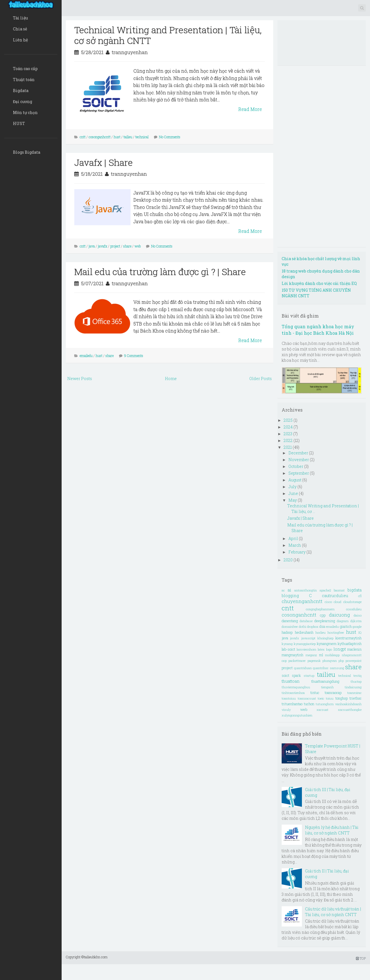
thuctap (356, 681)
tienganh (327, 687)
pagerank (314, 661)
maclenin (354, 649)
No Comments (170, 137)
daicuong (339, 615)
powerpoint (354, 661)
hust (117, 137)
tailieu (128, 137)
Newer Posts (80, 379)
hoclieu (320, 632)
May (293, 500)
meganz (311, 655)
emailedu (86, 356)
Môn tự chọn (25, 112)
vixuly (286, 710)
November (299, 460)
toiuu (330, 698)
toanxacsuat (307, 698)
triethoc (356, 698)
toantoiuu (289, 698)
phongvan (330, 661)
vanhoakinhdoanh (348, 704)
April (294, 538)
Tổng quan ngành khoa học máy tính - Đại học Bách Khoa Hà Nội (318, 330)
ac (283, 590)
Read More (250, 109)
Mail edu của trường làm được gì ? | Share (160, 272)
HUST (19, 123)
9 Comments (134, 356)
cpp (323, 615)
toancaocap (333, 693)
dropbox (313, 627)
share (127, 246)
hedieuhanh (304, 632)
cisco (328, 602)
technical (142, 137)
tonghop (342, 698)
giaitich (346, 626)
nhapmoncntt (352, 655)
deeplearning (325, 621)
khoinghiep (325, 638)
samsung (337, 668)
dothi (302, 627)
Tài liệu (20, 18)
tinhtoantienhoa (293, 693)
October (296, 466)
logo (329, 649)
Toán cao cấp (25, 69)
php (341, 661)
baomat (339, 590)
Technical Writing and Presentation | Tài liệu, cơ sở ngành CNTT (168, 35)
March (295, 545)
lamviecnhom (306, 649)
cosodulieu (354, 609)
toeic (321, 698)
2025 (289, 420)
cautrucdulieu (335, 596)
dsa (322, 626)
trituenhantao (292, 704)
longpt (340, 649)
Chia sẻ (20, 29)
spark (296, 675)
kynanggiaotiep (305, 644)
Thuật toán (24, 80)
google (357, 627)
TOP (361, 958)
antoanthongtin (306, 590)
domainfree (290, 627)
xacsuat (322, 710)
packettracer (297, 661)
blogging (290, 596)
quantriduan (303, 668)
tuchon (309, 704)
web (138, 246)
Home (171, 379)
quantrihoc (321, 668)
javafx (103, 246)
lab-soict (288, 649)
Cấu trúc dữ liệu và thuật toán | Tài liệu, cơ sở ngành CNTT (333, 912)
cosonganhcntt (100, 137)
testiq (357, 676)
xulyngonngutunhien (297, 715)
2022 (289, 440)
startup (309, 676)
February (297, 552)
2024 (289, 427)
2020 (289, 560)
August (295, 480)
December (299, 453)
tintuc (315, 693)
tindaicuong (353, 687)
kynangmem (327, 644)
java (92, 246)
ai (289, 590)
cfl (360, 596)
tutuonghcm (325, 704)
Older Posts (261, 379)
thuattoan (291, 681)
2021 (288, 447)
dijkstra (356, 621)
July (293, 487)
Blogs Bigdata (27, 152)
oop (284, 661)
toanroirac (354, 693)
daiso (358, 615)
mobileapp (332, 655)
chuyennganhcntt (302, 601)
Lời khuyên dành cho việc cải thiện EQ (319, 283)
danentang (290, 621)
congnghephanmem (320, 609)
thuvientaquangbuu (296, 687)
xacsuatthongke (350, 710)
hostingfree (336, 632)
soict (285, 675)
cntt (83, 137)
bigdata (355, 590)
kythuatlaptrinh (350, 644)
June (294, 493)
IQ (360, 632)
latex (321, 649)
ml (321, 655)
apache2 (325, 590)
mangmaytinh (292, 655)
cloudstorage (352, 602)
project (115, 246)
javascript (308, 638)
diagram (343, 621)
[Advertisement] (167, 425)
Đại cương (23, 101)
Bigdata (21, 91)
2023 (288, 434)
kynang (287, 644)
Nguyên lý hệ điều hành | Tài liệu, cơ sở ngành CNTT (332, 830)
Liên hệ (20, 40)
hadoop (287, 632)
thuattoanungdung (325, 681)
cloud (338, 602)
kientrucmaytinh (348, 638)
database (306, 621)
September (299, 473)
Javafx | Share (104, 162)
